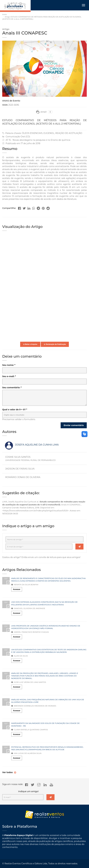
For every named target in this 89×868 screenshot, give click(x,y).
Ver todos (8, 772)
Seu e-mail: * (9, 376)
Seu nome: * (9, 365)
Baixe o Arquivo (30, 344)
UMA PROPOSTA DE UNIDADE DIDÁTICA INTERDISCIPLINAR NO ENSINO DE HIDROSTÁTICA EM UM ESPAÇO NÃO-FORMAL (46, 627)
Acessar (17, 589)
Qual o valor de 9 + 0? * (15, 410)
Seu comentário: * (12, 388)
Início (4, 14)
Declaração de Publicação (55, 344)
